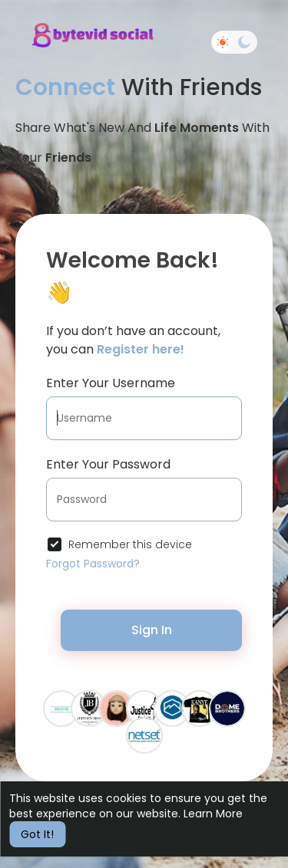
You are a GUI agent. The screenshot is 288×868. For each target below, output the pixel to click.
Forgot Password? (93, 564)
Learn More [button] (213, 814)
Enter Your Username (111, 383)
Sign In (152, 630)
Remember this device (130, 544)
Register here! (141, 349)
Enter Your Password (108, 464)
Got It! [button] (37, 834)
